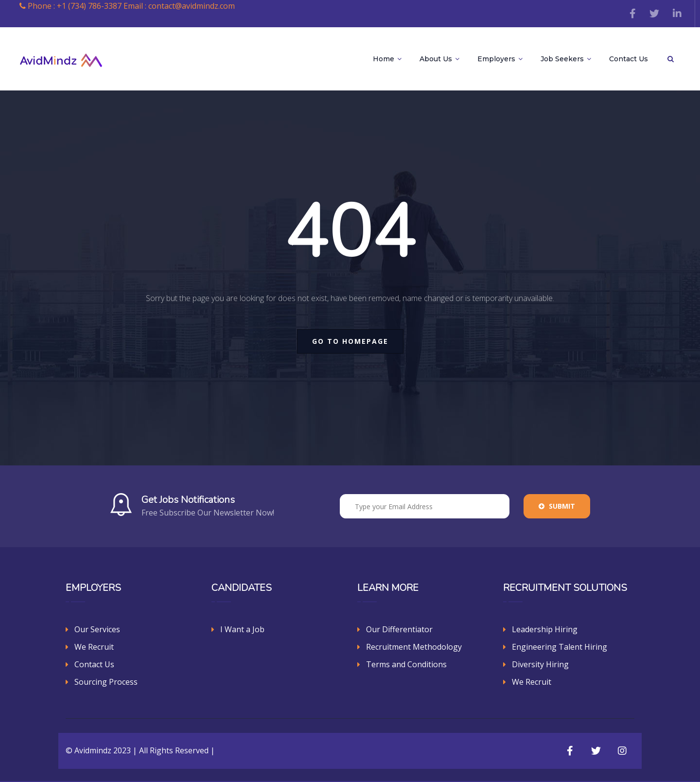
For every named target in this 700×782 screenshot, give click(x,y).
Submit (557, 506)
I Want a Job (242, 629)
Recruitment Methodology (414, 647)
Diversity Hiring (540, 664)
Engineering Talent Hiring (560, 647)
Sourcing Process (106, 682)
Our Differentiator (399, 629)
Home (387, 59)
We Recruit (94, 647)
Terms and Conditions (406, 664)
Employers (500, 59)
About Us (439, 59)
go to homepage (350, 341)
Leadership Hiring (545, 629)
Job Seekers (566, 59)
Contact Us (629, 59)
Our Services (97, 629)
